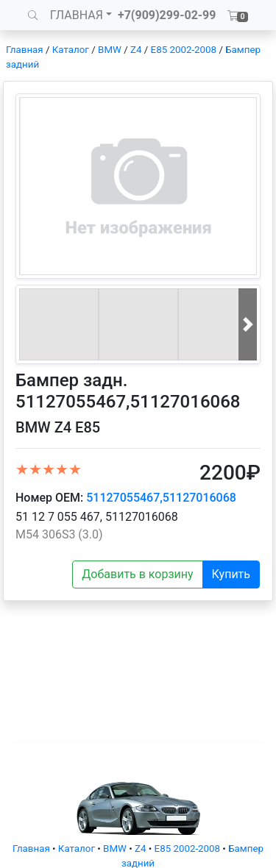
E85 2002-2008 (184, 50)
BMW (110, 50)
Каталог (71, 50)
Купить (231, 574)
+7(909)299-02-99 (167, 15)
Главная (25, 50)
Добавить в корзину (137, 574)
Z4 (136, 50)
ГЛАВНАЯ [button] (77, 15)
